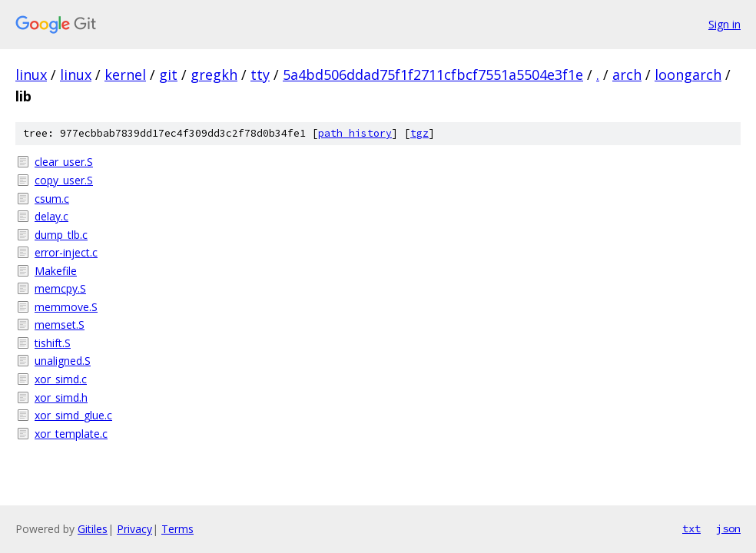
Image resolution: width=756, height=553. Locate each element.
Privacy (134, 529)
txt (691, 528)
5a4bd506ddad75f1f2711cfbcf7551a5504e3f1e (433, 75)
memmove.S (66, 307)
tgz (419, 133)
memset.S (60, 325)
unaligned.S (63, 361)
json (728, 528)
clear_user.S (64, 162)
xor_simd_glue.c (73, 415)
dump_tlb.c (61, 235)
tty (260, 75)
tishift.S (53, 343)
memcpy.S (60, 288)
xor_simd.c (61, 379)
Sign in (724, 24)
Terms (177, 529)
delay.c (51, 216)
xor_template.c (71, 434)
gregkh (214, 75)
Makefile (56, 271)
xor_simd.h (61, 397)
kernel (125, 75)
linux (31, 75)
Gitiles (93, 529)
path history (355, 133)
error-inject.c (66, 252)
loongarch (688, 75)
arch (627, 75)
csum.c (52, 199)
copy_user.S (64, 180)
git (168, 75)
